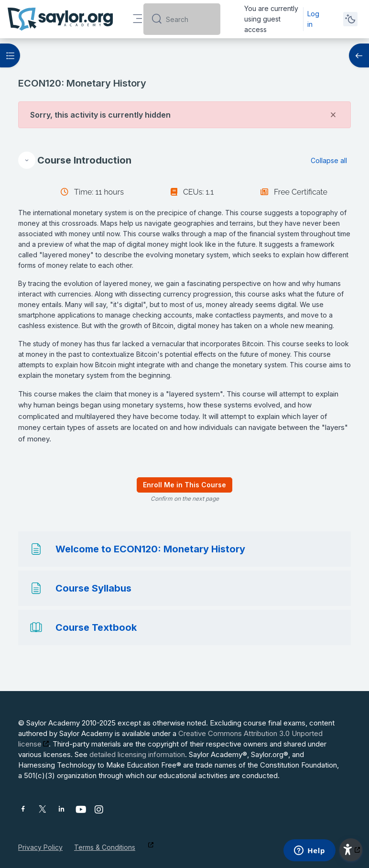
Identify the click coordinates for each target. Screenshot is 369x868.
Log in (313, 19)
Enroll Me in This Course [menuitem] (184, 485)
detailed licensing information (137, 754)
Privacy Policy (40, 847)
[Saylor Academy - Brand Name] (60, 19)
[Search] (189, 19)
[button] (27, 160)
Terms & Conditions (105, 847)
